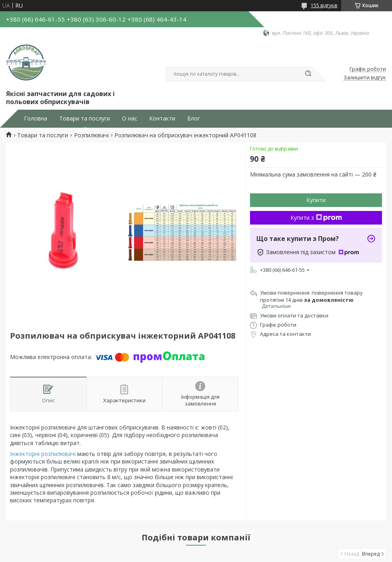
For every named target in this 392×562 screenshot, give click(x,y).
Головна (36, 118)
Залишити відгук (365, 78)
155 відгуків (324, 5)
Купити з (316, 218)
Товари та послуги (85, 118)
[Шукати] (308, 74)
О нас (130, 118)
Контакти (162, 118)
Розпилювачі (91, 135)
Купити (316, 200)
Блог (194, 118)
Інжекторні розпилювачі (43, 454)
